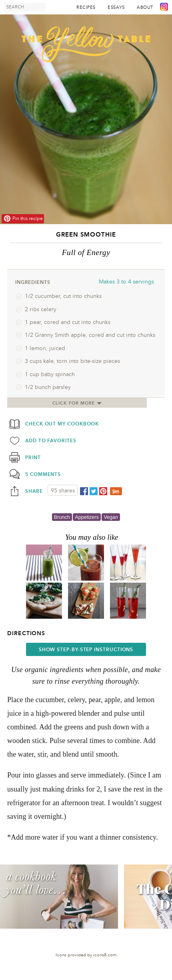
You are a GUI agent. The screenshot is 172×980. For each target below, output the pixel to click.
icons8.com (105, 955)
